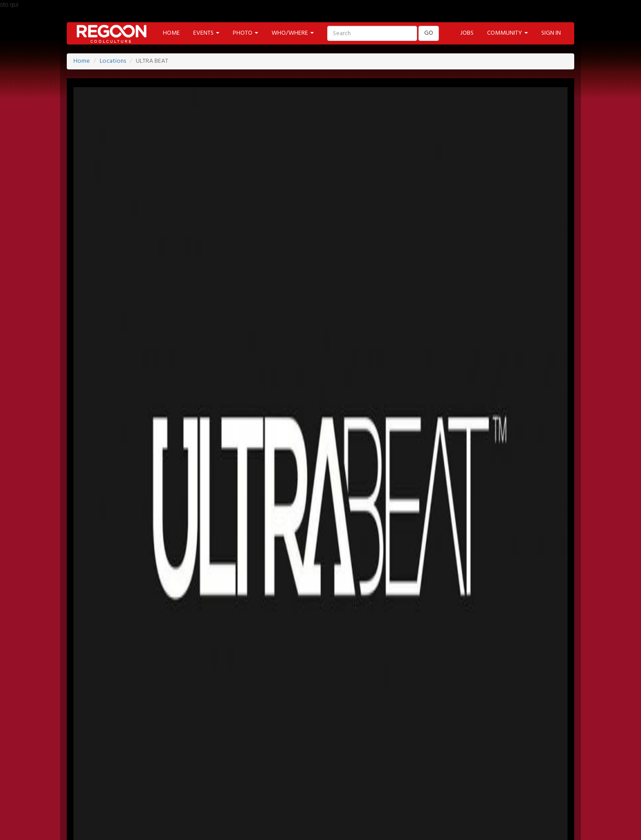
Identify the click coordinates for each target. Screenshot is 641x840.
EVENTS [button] (206, 33)
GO (429, 33)
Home (82, 61)
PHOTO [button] (245, 33)
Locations (113, 61)
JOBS (467, 33)
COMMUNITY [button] (507, 33)
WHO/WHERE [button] (293, 33)
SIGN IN (551, 33)
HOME (171, 33)
